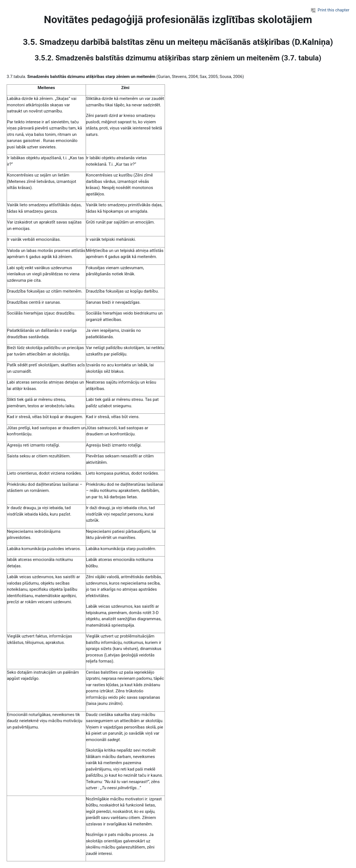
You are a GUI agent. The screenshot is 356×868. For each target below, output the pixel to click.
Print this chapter (330, 10)
